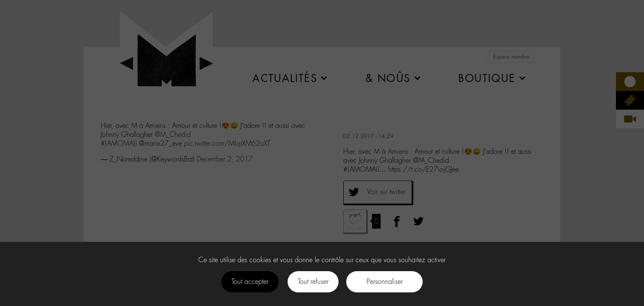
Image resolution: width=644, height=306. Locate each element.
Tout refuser (313, 282)
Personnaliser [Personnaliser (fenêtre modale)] (385, 282)
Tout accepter (250, 282)
